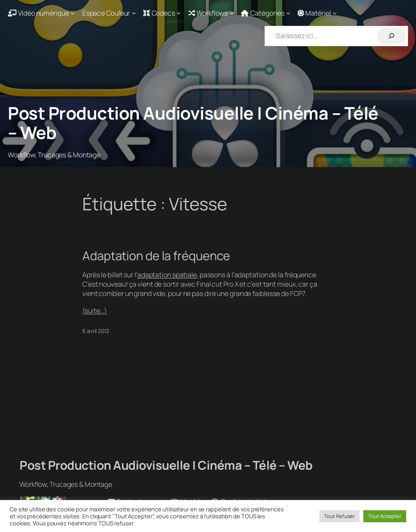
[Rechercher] (392, 36)
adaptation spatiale (167, 275)
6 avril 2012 (96, 331)
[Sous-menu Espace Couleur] (109, 13)
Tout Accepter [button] (385, 516)
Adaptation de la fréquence (156, 256)
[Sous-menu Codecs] (162, 13)
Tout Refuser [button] (339, 516)
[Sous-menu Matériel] (317, 13)
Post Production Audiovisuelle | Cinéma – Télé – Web (193, 123)
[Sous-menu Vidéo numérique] (41, 13)
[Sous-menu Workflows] (211, 13)
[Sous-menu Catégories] (266, 13)
